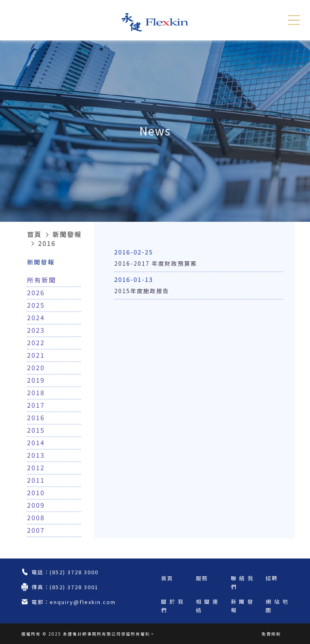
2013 (36, 455)
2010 (36, 492)
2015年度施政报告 (142, 291)
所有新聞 (42, 280)
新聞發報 (67, 234)
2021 (36, 355)
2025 (36, 305)
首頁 (34, 234)
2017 (36, 405)
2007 (36, 530)
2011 (36, 480)
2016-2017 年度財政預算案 (156, 263)
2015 (36, 430)
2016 (47, 243)
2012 (36, 467)
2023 (36, 330)
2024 (36, 317)
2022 (36, 342)
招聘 (272, 578)
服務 (202, 578)
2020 (36, 367)
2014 (36, 442)
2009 (36, 505)
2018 (36, 392)
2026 (36, 292)
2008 (36, 517)
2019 (36, 380)
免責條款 (271, 634)
